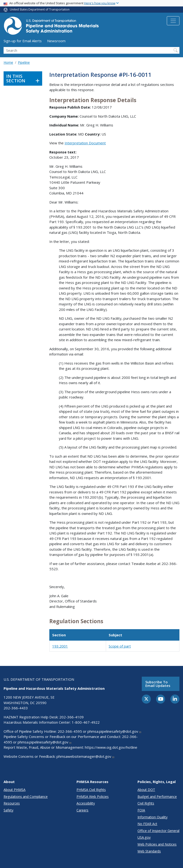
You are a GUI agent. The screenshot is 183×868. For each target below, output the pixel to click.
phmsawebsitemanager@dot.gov (86, 756)
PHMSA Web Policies (93, 797)
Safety (8, 810)
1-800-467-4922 (86, 722)
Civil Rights (146, 803)
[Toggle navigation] (173, 21)
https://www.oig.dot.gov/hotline (111, 747)
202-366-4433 (16, 708)
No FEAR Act (147, 824)
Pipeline (24, 62)
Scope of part (120, 646)
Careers (82, 810)
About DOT (146, 790)
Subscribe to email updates (158, 684)
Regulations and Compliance (26, 797)
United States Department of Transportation (40, 9)
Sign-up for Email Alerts (23, 41)
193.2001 (60, 646)
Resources (12, 803)
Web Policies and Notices (157, 844)
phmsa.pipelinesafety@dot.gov (114, 731)
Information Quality (152, 817)
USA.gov (144, 837)
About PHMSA (15, 790)
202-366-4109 (71, 717)
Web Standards (149, 851)
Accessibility (86, 803)
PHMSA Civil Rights (91, 790)
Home (8, 62)
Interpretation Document (85, 143)
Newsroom (56, 41)
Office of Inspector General (158, 831)
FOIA (141, 810)
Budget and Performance (157, 797)
